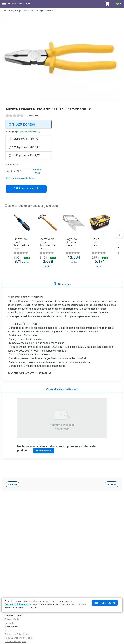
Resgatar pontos (18, 11)
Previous (7, 50)
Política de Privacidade (17, 605)
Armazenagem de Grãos (43, 11)
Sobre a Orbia (12, 620)
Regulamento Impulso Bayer (19, 638)
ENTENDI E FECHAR (105, 603)
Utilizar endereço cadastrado (20, 178)
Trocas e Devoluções (15, 642)
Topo (112, 484)
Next (113, 50)
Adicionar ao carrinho (26, 188)
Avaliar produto (44, 451)
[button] (119, 4)
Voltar (12, 484)
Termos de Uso (12, 631)
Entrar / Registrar (19, 4)
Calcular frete (37, 171)
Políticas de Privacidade (17, 635)
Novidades (10, 623)
